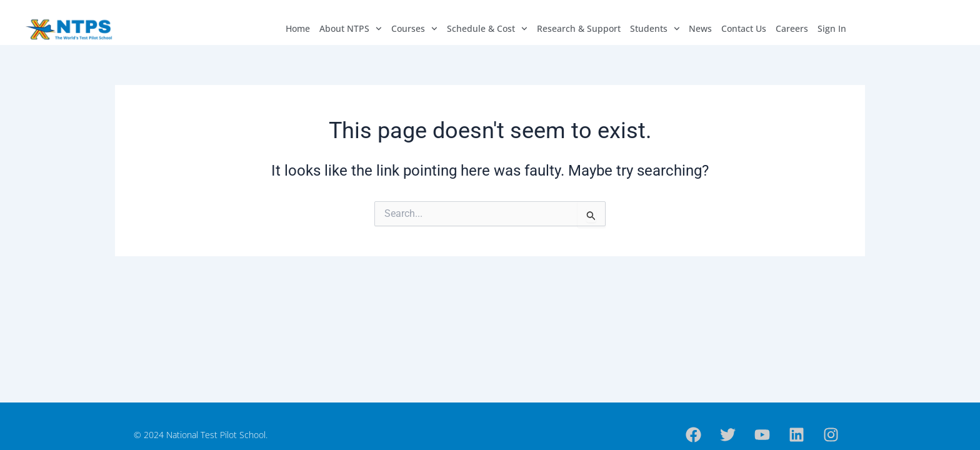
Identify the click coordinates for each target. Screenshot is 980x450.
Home (298, 28)
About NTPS (351, 29)
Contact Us (744, 28)
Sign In (832, 28)
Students (655, 29)
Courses (414, 29)
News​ (700, 28)
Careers (792, 28)
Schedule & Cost (487, 29)
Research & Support (579, 28)
